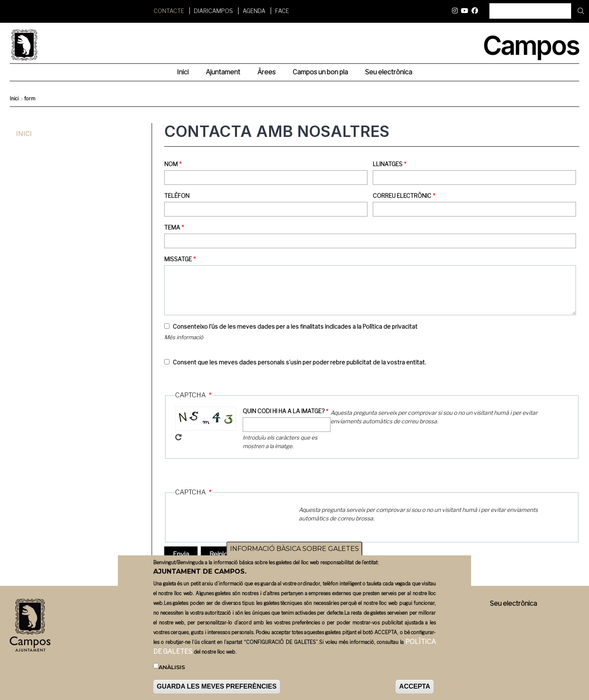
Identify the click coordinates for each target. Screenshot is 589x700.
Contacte (169, 11)
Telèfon (177, 196)
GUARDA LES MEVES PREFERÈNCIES (217, 686)
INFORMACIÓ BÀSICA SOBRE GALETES (294, 549)
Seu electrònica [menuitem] (389, 72)
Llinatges (388, 164)
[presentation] (237, 520)
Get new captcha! (178, 437)
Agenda (254, 11)
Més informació (184, 337)
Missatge (178, 259)
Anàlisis (172, 667)
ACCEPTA (415, 686)
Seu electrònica (513, 604)
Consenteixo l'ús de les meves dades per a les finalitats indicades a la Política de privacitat (295, 326)
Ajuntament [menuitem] (223, 72)
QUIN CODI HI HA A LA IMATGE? (284, 411)
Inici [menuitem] (183, 72)
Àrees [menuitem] (266, 72)
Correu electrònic (402, 196)
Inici (14, 99)
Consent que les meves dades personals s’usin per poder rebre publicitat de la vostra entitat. (299, 362)
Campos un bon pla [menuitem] (320, 72)
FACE (282, 11)
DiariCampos (213, 11)
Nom (171, 164)
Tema (172, 227)
